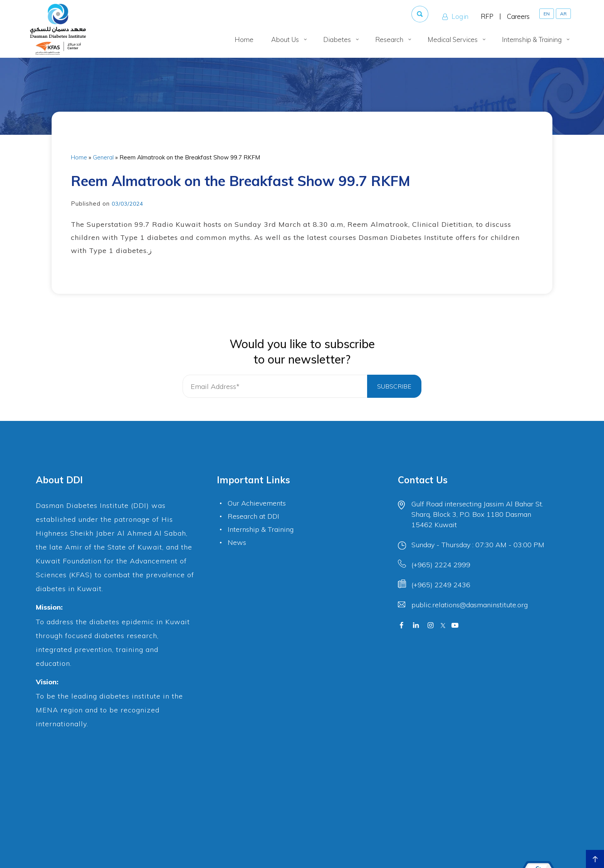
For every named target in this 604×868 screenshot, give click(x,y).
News (237, 542)
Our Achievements (257, 503)
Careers (518, 16)
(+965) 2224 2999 (441, 565)
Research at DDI (253, 516)
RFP (487, 16)
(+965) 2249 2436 (441, 585)
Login (455, 17)
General (103, 157)
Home (79, 157)
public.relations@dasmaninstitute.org (470, 605)
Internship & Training (261, 529)
